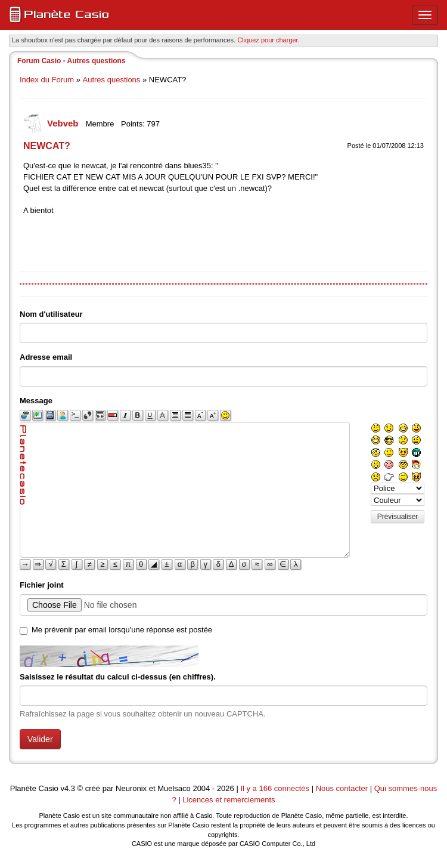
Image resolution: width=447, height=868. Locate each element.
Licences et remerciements (229, 800)
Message (36, 401)
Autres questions (112, 80)
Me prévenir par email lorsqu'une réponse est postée (122, 630)
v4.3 (68, 788)
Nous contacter (342, 788)
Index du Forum (47, 80)
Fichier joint (42, 585)
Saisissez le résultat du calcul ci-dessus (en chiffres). (118, 677)
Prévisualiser (398, 517)
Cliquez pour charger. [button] (268, 40)
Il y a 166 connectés (276, 788)
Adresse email (46, 357)
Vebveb (64, 123)
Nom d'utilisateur (51, 314)
